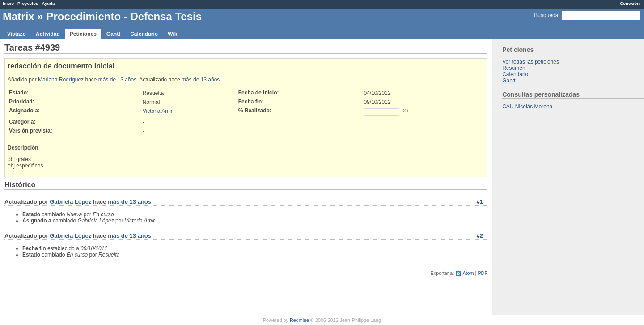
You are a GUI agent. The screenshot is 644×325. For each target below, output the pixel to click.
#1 (480, 202)
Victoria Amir (158, 111)
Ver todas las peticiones (531, 62)
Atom (468, 273)
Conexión (630, 3)
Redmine (299, 320)
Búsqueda (546, 15)
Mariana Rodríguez (61, 80)
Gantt (113, 34)
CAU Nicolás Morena (527, 107)
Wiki (173, 34)
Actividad (48, 34)
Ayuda (48, 3)
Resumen (514, 68)
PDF (483, 273)
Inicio (8, 3)
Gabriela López (70, 202)
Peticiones (83, 34)
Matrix (19, 16)
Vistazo (17, 34)
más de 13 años (117, 80)
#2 (480, 236)
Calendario (144, 34)
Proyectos (28, 3)
